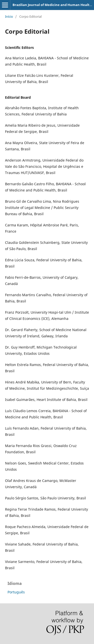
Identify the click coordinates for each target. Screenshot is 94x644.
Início (9, 16)
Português (16, 592)
